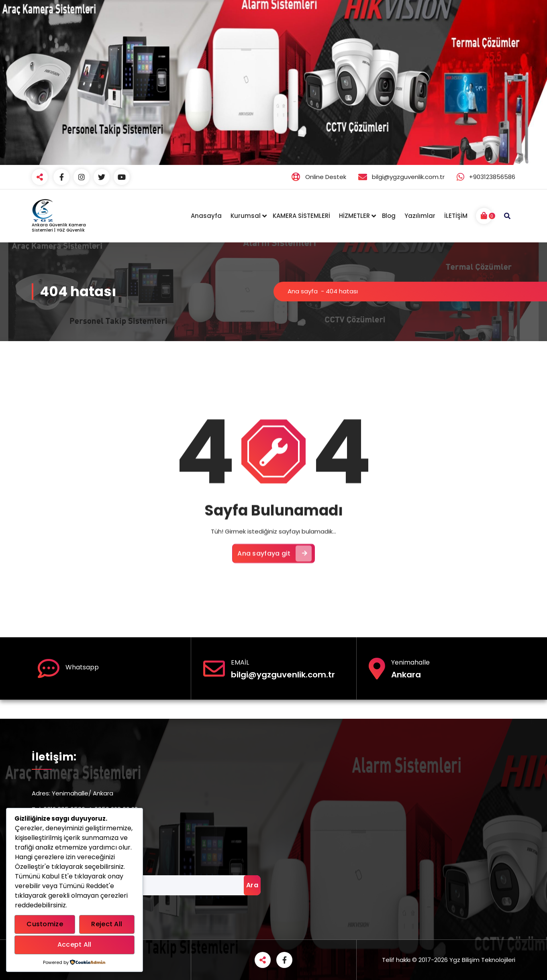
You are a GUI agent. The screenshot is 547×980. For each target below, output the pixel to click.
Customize (45, 924)
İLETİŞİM (456, 216)
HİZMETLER (354, 216)
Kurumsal (246, 216)
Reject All (107, 924)
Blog (389, 216)
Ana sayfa (303, 291)
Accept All (74, 944)
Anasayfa (206, 216)
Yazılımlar (420, 216)
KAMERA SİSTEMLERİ (301, 216)
